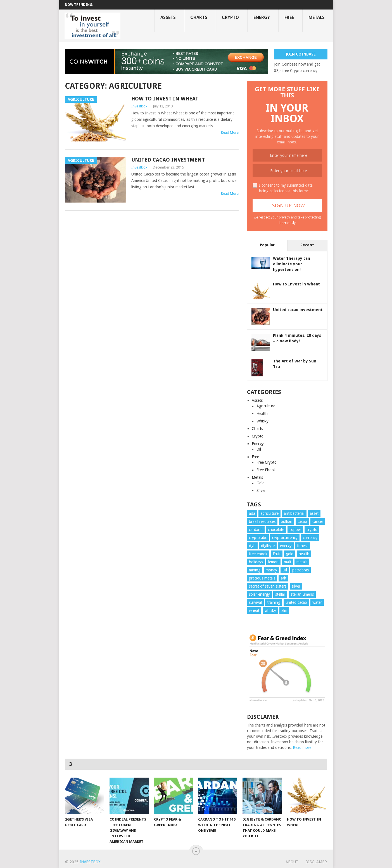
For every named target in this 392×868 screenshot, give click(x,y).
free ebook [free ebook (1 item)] (258, 554)
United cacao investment (168, 160)
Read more (302, 747)
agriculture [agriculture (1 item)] (269, 513)
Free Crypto (267, 462)
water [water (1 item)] (317, 602)
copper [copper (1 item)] (295, 530)
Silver (261, 490)
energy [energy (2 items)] (286, 546)
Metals (317, 17)
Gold (261, 483)
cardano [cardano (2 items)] (256, 530)
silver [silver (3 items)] (296, 586)
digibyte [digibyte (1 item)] (268, 546)
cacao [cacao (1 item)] (302, 521)
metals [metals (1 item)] (302, 562)
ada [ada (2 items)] (252, 513)
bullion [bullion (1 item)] (287, 521)
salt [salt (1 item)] (283, 578)
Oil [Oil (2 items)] (285, 570)
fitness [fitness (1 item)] (303, 546)
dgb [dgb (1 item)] (252, 546)
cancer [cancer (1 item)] (318, 521)
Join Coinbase (301, 54)
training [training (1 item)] (274, 602)
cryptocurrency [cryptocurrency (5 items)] (285, 538)
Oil (259, 449)
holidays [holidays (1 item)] (256, 562)
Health (262, 413)
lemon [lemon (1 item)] (273, 562)
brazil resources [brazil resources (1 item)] (262, 521)
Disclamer (316, 862)
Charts (199, 17)
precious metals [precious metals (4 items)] (262, 578)
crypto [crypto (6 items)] (312, 530)
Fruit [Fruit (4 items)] (277, 554)
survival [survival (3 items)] (255, 602)
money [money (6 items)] (271, 570)
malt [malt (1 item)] (288, 562)
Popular (267, 245)
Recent (307, 245)
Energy (262, 17)
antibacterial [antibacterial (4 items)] (294, 513)
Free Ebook (266, 470)
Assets (168, 17)
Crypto (230, 17)
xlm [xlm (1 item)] (284, 610)
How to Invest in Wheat (165, 99)
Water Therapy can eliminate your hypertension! (292, 264)
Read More (230, 132)
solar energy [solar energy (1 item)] (259, 594)
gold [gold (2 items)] (290, 554)
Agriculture (266, 406)
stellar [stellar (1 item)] (280, 594)
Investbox (139, 106)
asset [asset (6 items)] (314, 513)
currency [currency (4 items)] (310, 538)
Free (289, 17)
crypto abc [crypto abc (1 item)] (258, 538)
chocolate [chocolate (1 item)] (276, 530)
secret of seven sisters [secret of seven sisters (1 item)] (268, 586)
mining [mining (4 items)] (255, 570)
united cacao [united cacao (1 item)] (296, 602)
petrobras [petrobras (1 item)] (300, 570)
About (292, 862)
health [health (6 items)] (304, 554)
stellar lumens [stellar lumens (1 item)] (302, 594)
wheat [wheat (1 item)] (254, 610)
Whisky (262, 421)
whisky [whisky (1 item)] (270, 610)
